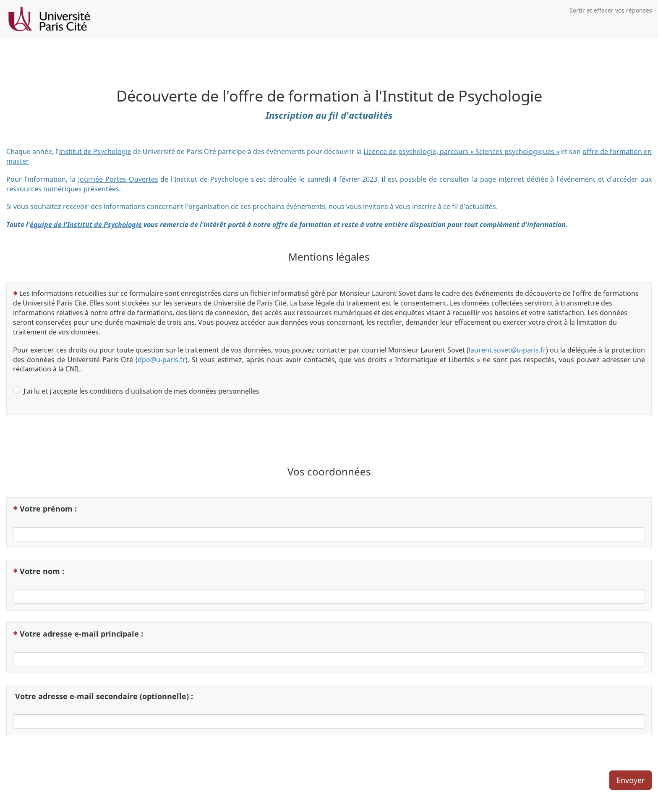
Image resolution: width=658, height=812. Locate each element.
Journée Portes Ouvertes (118, 179)
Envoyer (631, 780)
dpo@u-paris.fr (162, 360)
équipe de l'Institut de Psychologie (86, 225)
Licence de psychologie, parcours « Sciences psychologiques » (461, 151)
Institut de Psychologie (95, 151)
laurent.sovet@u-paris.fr (507, 350)
